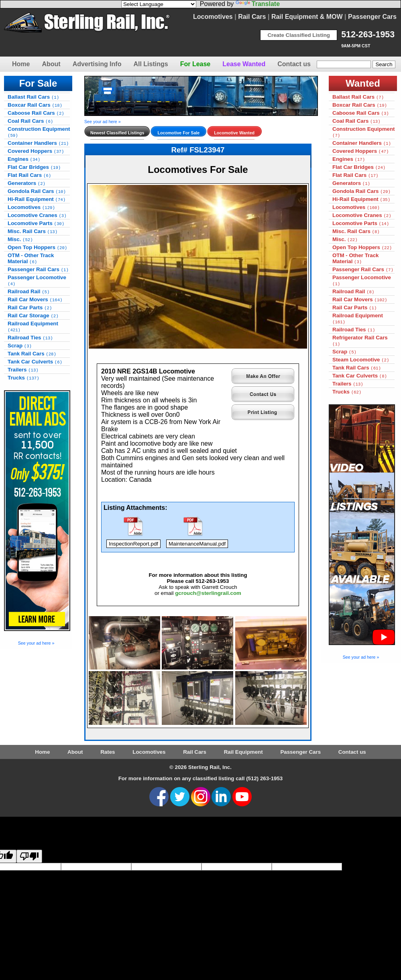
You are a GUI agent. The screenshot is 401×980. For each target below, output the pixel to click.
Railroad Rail (28, 291)
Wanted (363, 83)
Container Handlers (38, 143)
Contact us (294, 64)
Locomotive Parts (36, 223)
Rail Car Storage (33, 316)
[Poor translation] (29, 856)
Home (21, 64)
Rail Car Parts (30, 307)
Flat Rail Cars (29, 175)
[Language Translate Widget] (159, 4)
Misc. (20, 239)
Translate (258, 4)
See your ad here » (36, 643)
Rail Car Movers (35, 299)
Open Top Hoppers (37, 247)
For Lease (195, 64)
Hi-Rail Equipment (37, 199)
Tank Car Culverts (35, 362)
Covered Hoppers (36, 151)
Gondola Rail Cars (37, 191)
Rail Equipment (243, 752)
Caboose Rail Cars (36, 113)
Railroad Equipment (33, 327)
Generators (26, 183)
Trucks (23, 378)
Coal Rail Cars (30, 121)
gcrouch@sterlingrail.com (208, 593)
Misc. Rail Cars (33, 231)
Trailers (23, 370)
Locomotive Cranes (37, 215)
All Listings (151, 64)
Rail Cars (252, 17)
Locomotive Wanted (234, 133)
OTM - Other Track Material (31, 258)
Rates (108, 752)
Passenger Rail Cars (38, 269)
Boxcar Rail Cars (35, 105)
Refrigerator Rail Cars (360, 341)
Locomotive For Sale (178, 133)
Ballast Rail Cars (33, 97)
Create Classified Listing (299, 35)
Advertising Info (97, 64)
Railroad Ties (30, 338)
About (51, 64)
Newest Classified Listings (117, 133)
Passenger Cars (372, 17)
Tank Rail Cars (32, 354)
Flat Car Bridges (34, 167)
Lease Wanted (244, 64)
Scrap (20, 346)
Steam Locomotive (361, 360)
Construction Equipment (39, 132)
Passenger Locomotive (37, 280)
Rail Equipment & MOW (307, 17)
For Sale (38, 83)
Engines (24, 159)
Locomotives (213, 17)
